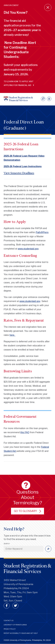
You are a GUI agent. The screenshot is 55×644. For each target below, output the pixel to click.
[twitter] (15, 606)
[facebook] (7, 606)
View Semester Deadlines (19, 173)
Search (7, 544)
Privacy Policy (10, 629)
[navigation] (49, 99)
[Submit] (48, 549)
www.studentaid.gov (28, 249)
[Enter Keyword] (24, 549)
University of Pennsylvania (15, 625)
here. (13, 335)
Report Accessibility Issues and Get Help (21, 633)
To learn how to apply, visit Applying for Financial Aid (19, 83)
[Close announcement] (48, 7)
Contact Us (9, 621)
